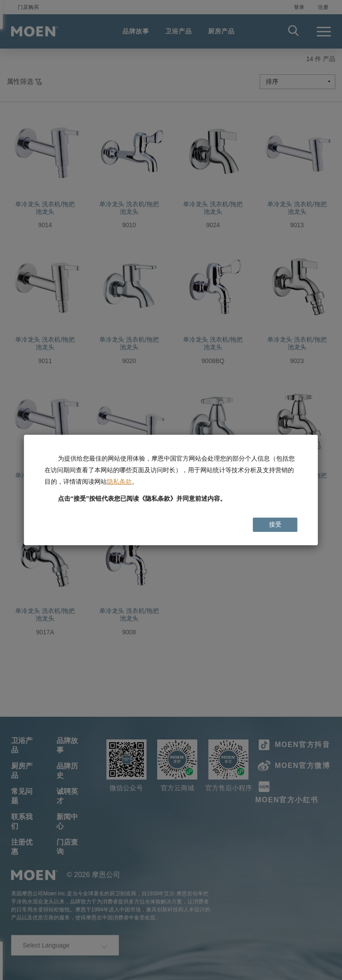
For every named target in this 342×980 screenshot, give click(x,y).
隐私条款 (119, 482)
